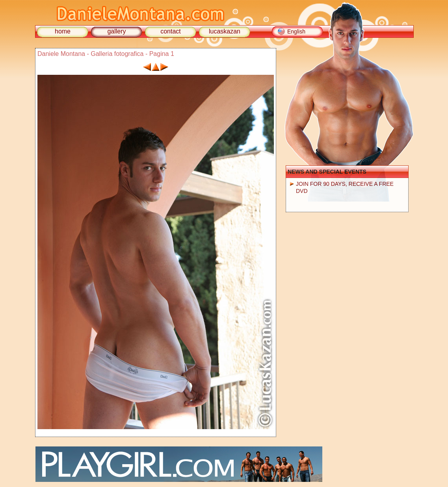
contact (171, 31)
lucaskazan (225, 31)
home (63, 31)
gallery (116, 31)
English (296, 31)
